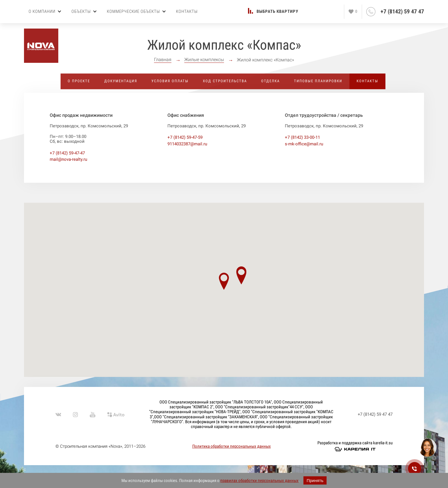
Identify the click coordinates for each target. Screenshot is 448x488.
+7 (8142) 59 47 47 (402, 12)
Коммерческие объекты (136, 11)
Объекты (84, 11)
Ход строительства (225, 81)
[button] (224, 281)
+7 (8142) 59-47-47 (67, 153)
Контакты (187, 11)
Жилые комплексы (204, 60)
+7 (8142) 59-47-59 (185, 137)
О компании (45, 11)
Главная (163, 60)
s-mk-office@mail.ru (304, 144)
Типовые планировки (318, 81)
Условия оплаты (170, 81)
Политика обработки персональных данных (232, 446)
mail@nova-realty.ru (68, 159)
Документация (121, 81)
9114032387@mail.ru (187, 144)
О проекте (79, 81)
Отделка (270, 81)
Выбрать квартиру (277, 12)
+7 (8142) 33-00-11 (302, 137)
